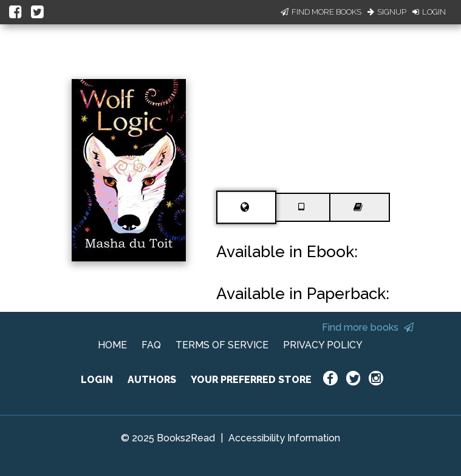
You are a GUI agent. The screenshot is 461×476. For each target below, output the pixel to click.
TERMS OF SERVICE (222, 345)
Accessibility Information (284, 438)
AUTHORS (152, 380)
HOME (112, 345)
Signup (387, 12)
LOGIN (97, 380)
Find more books (368, 327)
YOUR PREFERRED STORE (251, 380)
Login (429, 12)
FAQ (151, 345)
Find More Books (321, 12)
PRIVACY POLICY (323, 345)
